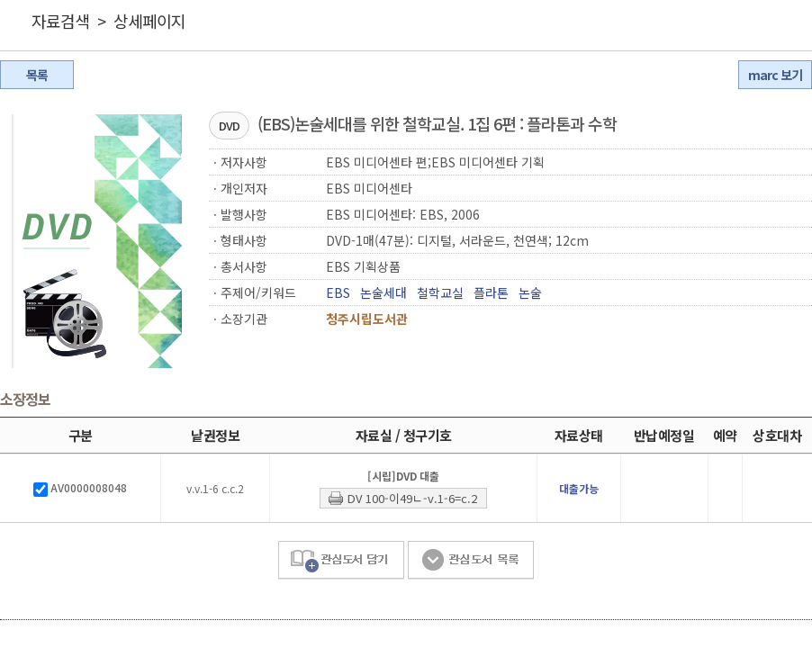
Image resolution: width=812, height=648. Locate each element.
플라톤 (491, 292)
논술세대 (383, 292)
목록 (37, 75)
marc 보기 (775, 75)
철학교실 (440, 292)
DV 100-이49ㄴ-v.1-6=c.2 (412, 498)
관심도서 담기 (341, 560)
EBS (338, 292)
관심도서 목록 (471, 560)
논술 (530, 292)
